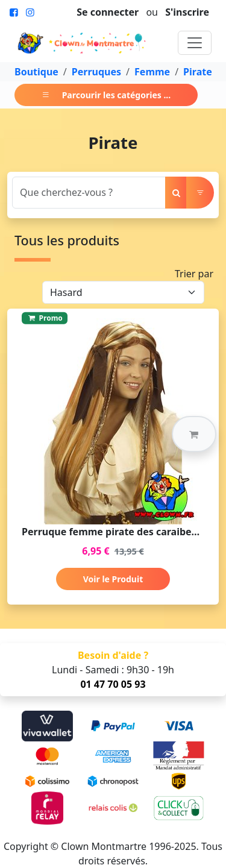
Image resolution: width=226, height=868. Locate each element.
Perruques (96, 72)
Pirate (198, 72)
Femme (152, 72)
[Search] (89, 193)
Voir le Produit (113, 579)
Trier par (194, 274)
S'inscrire (187, 12)
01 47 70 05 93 (113, 684)
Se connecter (108, 12)
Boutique (36, 72)
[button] (194, 434)
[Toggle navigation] (195, 43)
